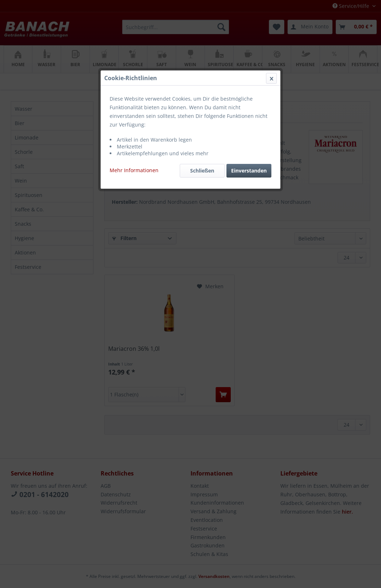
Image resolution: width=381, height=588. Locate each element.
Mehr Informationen (134, 170)
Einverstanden (249, 171)
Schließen (202, 171)
